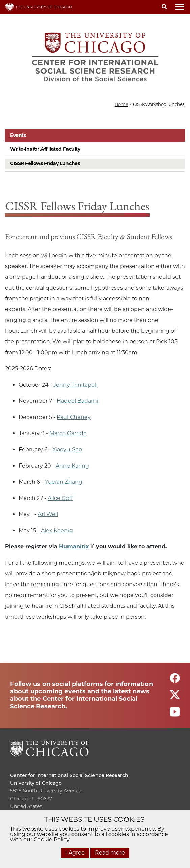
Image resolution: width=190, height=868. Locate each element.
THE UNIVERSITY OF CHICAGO (38, 7)
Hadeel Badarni (77, 401)
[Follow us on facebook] (175, 681)
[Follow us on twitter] (175, 698)
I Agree (75, 853)
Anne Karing (72, 466)
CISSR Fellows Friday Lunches (45, 163)
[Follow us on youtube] (175, 714)
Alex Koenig (57, 530)
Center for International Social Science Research (69, 775)
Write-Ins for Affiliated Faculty (45, 149)
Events (18, 135)
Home (121, 104)
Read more (110, 853)
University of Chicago (36, 783)
